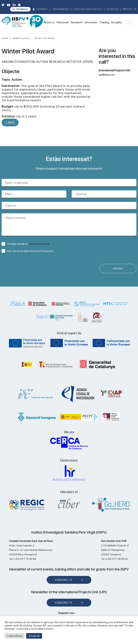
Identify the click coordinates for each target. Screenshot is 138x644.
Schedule (112, 9)
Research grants (21, 38)
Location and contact (88, 9)
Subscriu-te (64, 580)
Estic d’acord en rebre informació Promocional (27, 251)
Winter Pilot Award (45, 38)
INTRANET (42, 9)
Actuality (116, 22)
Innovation (91, 22)
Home (5, 38)
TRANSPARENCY (61, 9)
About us (49, 22)
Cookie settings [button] (14, 636)
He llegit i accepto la (25, 244)
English (127, 9)
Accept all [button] (34, 636)
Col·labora (22, 9)
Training (104, 22)
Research (77, 22)
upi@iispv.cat (107, 75)
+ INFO (10, 123)
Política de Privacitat (39, 244)
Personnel (63, 22)
